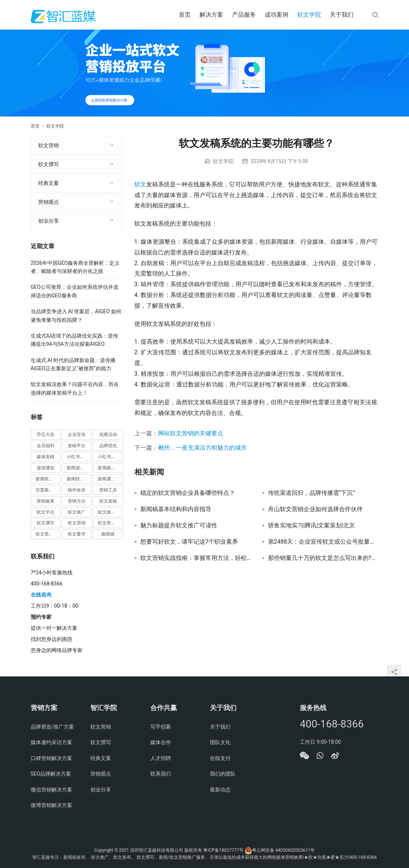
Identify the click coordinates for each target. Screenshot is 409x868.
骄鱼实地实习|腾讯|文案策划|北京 (312, 526)
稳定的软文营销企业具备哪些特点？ (188, 493)
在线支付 (220, 758)
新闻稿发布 (74, 857)
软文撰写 (48, 164)
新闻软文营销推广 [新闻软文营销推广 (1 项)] (79, 479)
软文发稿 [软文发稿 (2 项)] (108, 501)
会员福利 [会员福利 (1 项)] (46, 446)
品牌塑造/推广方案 (53, 727)
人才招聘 (161, 758)
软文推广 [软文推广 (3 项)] (77, 512)
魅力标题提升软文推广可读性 (179, 526)
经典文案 (48, 183)
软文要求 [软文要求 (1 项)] (77, 534)
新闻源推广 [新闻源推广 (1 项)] (78, 468)
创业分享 (48, 221)
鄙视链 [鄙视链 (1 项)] (108, 534)
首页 (185, 15)
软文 (140, 184)
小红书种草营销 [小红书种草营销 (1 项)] (110, 457)
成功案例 (276, 15)
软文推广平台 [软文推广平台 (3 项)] (110, 512)
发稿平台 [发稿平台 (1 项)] (77, 446)
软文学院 (309, 15)
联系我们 (161, 774)
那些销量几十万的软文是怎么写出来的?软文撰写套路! (323, 558)
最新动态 (220, 790)
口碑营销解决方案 (51, 758)
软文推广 (100, 857)
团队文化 (220, 742)
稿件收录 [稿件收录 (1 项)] (77, 490)
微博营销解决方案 (51, 805)
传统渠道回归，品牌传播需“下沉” (311, 493)
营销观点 (48, 202)
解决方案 (211, 15)
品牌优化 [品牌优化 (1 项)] (108, 446)
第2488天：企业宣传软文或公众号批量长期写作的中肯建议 (323, 542)
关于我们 (342, 15)
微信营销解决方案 (51, 790)
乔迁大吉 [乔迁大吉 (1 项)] (46, 435)
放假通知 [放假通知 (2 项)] (46, 468)
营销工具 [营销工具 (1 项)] (108, 490)
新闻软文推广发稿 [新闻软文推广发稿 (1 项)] (48, 479)
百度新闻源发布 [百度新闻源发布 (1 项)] (48, 490)
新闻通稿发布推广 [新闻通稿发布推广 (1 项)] (110, 479)
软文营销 (48, 145)
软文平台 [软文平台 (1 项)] (46, 512)
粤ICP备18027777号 (223, 850)
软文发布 (122, 857)
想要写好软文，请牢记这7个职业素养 (189, 542)
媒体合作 (161, 742)
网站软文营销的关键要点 (191, 433)
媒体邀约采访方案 (51, 742)
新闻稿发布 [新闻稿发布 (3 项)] (109, 468)
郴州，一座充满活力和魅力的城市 (202, 448)
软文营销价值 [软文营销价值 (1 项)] (110, 523)
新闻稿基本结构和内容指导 (176, 509)
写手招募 (161, 727)
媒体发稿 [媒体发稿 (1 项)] (46, 457)
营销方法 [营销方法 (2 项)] (77, 501)
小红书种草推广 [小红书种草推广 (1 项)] (79, 457)
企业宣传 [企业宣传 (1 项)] (77, 435)
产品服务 (244, 15)
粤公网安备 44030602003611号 (283, 850)
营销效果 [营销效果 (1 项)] (46, 501)
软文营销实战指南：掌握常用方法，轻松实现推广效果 (196, 558)
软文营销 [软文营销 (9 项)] (77, 523)
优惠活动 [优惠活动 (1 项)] (108, 435)
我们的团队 (223, 774)
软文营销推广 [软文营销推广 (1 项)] (48, 534)
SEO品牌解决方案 (51, 774)
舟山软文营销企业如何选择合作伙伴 (315, 509)
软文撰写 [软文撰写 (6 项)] (46, 523)
